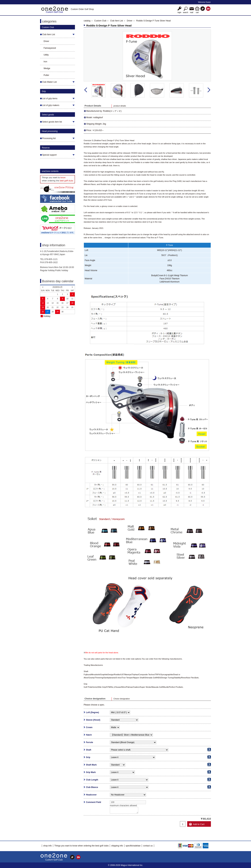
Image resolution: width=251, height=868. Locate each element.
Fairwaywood (50, 48)
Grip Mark (91, 772)
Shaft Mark (91, 765)
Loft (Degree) (92, 712)
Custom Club (100, 21)
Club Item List (117, 21)
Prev (86, 90)
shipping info (117, 846)
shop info (47, 846)
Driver (46, 41)
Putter (46, 75)
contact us (148, 846)
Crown (89, 727)
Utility (46, 55)
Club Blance (92, 787)
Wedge (47, 68)
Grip (88, 757)
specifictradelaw (133, 846)
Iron (45, 62)
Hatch (89, 735)
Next (209, 90)
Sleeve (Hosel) (93, 720)
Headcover (91, 795)
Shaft (89, 750)
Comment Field (94, 802)
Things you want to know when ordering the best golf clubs (82, 846)
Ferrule (90, 742)
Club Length (92, 780)
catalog (87, 21)
